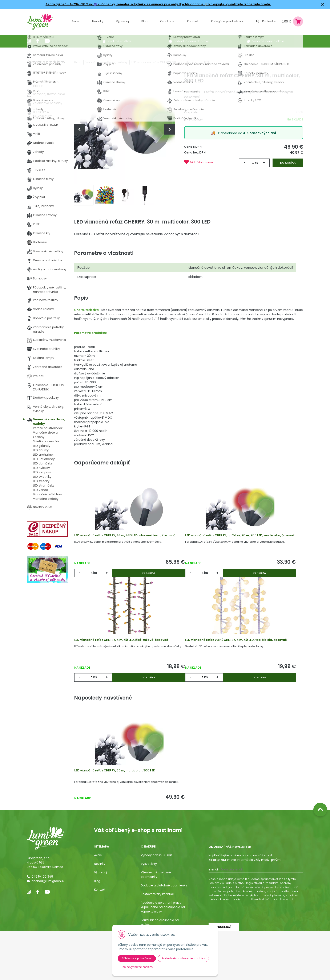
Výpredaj (122, 21)
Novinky (98, 21)
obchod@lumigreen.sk (48, 930)
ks (256, 163)
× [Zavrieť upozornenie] (323, 4)
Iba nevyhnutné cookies (137, 967)
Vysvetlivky (149, 913)
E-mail (214, 918)
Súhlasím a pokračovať (137, 958)
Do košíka (288, 163)
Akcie (76, 21)
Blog (97, 930)
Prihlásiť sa (270, 21)
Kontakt (100, 938)
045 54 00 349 (42, 925)
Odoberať (224, 976)
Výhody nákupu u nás (157, 904)
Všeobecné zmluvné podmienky (156, 923)
